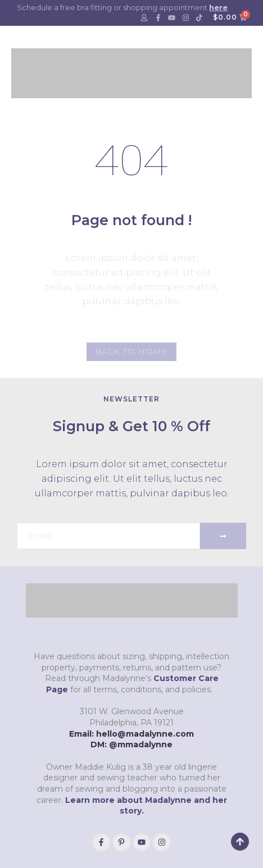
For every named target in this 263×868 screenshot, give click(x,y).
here (218, 7)
